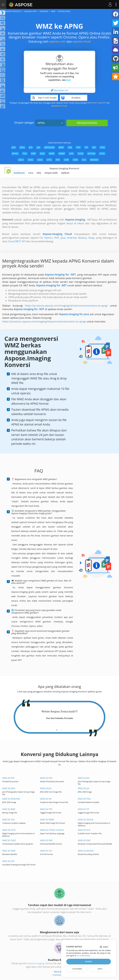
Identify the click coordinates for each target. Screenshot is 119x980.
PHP (57, 238)
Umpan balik (51, 173)
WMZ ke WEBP (47, 820)
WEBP (62, 153)
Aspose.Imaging (36, 963)
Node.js (82, 238)
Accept (89, 962)
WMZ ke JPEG (9, 788)
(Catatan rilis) (59, 975)
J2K (38, 147)
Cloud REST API (17, 241)
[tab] (57, 729)
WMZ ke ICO (46, 851)
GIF (94, 147)
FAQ (39, 173)
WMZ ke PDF (8, 778)
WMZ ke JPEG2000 (11, 799)
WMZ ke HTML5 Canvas (52, 830)
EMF (34, 153)
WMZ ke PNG (84, 799)
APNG (50, 123)
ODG (40, 160)
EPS (58, 160)
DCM (102, 153)
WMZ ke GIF (46, 799)
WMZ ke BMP (9, 809)
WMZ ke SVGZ (9, 840)
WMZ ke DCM (9, 830)
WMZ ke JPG (84, 778)
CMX (75, 160)
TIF (86, 147)
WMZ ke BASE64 (86, 851)
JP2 (31, 147)
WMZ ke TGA (8, 820)
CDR (66, 160)
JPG (14, 147)
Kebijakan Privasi (60, 106)
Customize (77, 969)
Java (63, 238)
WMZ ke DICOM (86, 820)
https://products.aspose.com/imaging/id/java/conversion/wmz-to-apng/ (44, 321)
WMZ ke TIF (84, 809)
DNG (30, 160)
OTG (49, 160)
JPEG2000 (49, 147)
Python (48, 238)
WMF (52, 153)
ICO (84, 160)
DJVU (21, 160)
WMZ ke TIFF (46, 809)
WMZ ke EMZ (84, 840)
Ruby (91, 238)
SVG (71, 153)
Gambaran (19, 173)
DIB (70, 147)
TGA (25, 153)
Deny (100, 969)
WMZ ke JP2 (46, 788)
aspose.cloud (82, 42)
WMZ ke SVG (84, 830)
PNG (102, 147)
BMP (61, 147)
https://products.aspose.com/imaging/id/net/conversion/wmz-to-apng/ (66, 306)
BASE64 (94, 160)
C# (41, 238)
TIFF (78, 147)
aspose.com (57, 42)
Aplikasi (65, 173)
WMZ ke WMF (9, 851)
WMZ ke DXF (8, 861)
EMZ (42, 153)
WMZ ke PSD (46, 778)
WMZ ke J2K (84, 788)
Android (72, 238)
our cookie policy (83, 956)
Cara (31, 173)
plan (68, 80)
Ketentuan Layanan (97, 103)
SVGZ (81, 153)
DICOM (91, 153)
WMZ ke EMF (46, 840)
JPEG (22, 147)
